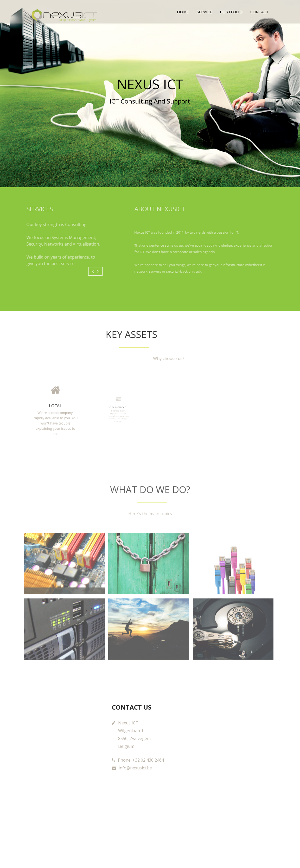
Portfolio (231, 12)
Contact (259, 12)
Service (204, 12)
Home (183, 12)
